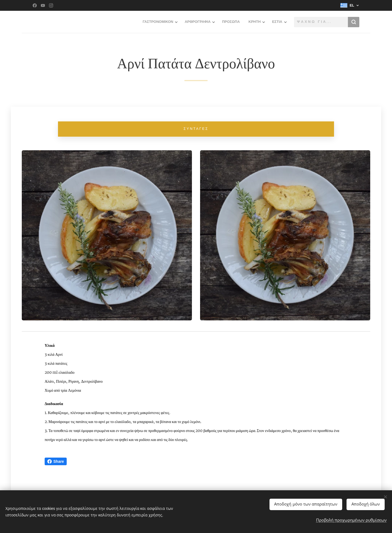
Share (56, 461)
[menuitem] (123, 22)
